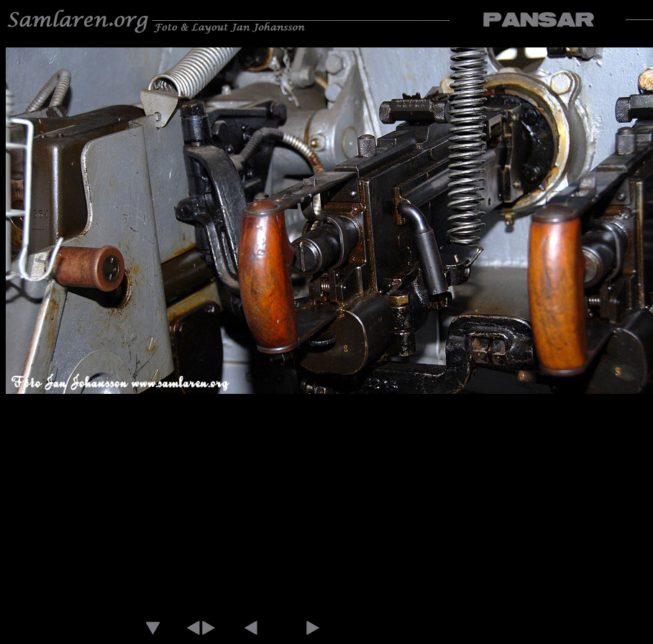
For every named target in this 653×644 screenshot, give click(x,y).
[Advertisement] (326, 507)
